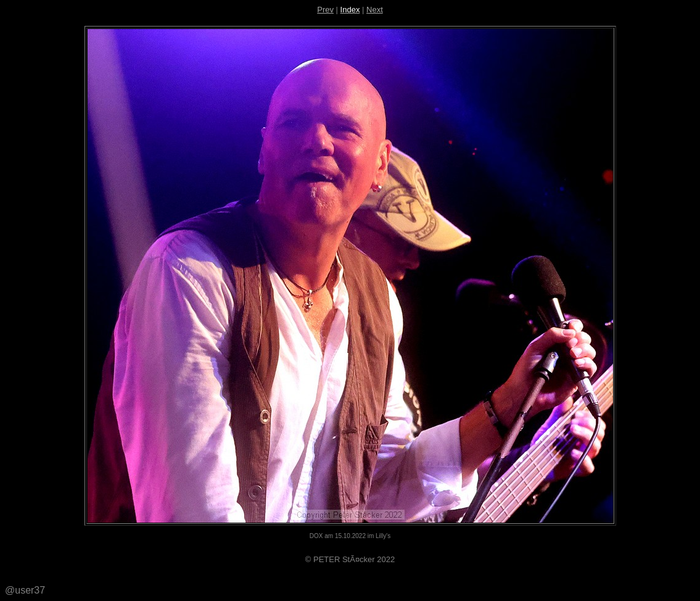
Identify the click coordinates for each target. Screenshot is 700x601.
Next (375, 10)
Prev (325, 10)
